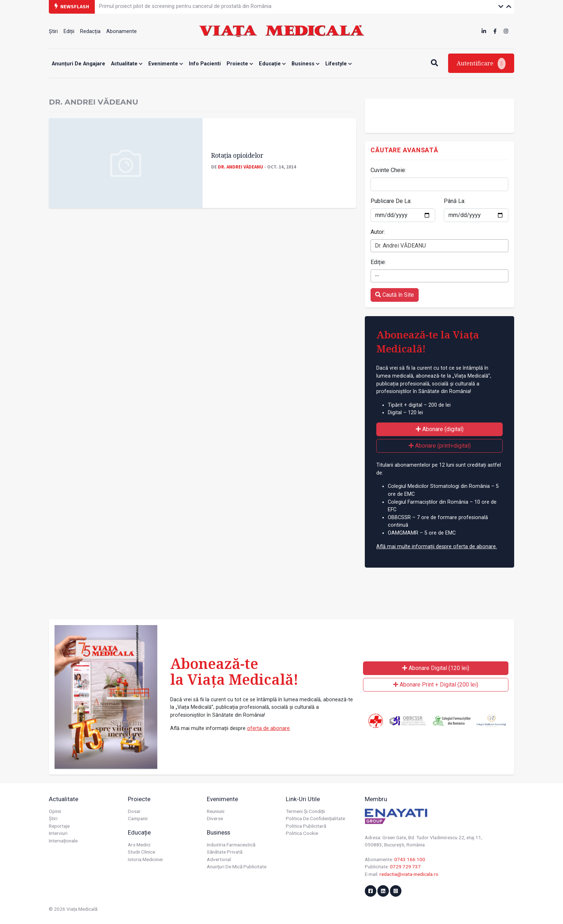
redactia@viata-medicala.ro (409, 874)
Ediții (69, 31)
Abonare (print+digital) (440, 446)
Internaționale (63, 841)
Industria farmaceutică (231, 845)
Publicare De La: (391, 201)
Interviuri (58, 833)
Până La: (455, 201)
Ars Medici (139, 845)
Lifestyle (339, 64)
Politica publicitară (306, 826)
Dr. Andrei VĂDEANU (241, 167)
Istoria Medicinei (145, 859)
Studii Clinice (141, 852)
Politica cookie (302, 833)
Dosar (134, 811)
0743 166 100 (410, 859)
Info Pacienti (205, 64)
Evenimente (166, 64)
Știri (53, 31)
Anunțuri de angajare (78, 64)
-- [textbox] (377, 276)
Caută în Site (395, 295)
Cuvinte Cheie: (388, 170)
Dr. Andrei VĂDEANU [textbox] (400, 246)
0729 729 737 (405, 867)
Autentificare (481, 64)
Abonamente (122, 31)
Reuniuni (216, 811)
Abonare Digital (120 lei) (436, 668)
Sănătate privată (225, 852)
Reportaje (59, 826)
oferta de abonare (268, 728)
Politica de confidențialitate (315, 818)
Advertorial (219, 859)
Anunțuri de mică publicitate (237, 867)
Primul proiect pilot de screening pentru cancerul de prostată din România (185, 6)
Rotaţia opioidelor (237, 155)
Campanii (138, 818)
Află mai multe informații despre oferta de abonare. (437, 547)
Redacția (90, 31)
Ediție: (378, 262)
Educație (272, 64)
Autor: (378, 232)
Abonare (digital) (440, 429)
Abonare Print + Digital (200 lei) (436, 685)
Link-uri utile (303, 799)
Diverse (215, 818)
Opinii (55, 811)
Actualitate (127, 64)
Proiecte (240, 64)
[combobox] (439, 246)
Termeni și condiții (305, 811)
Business (306, 64)
